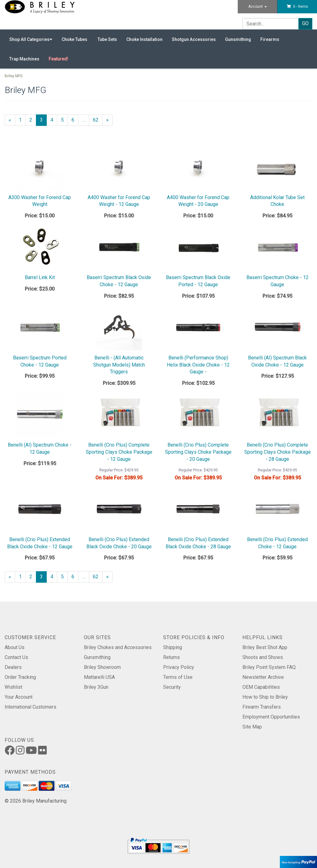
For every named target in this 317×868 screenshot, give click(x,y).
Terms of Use (178, 677)
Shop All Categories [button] (31, 39)
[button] (297, 7)
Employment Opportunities (271, 717)
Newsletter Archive (263, 677)
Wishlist (13, 687)
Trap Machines (24, 59)
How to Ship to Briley (265, 697)
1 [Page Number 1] (22, 120)
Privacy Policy (179, 667)
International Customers (30, 707)
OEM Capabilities (261, 687)
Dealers (13, 667)
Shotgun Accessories (194, 39)
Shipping (173, 647)
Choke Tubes (75, 39)
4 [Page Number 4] (54, 120)
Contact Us (16, 657)
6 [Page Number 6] (75, 120)
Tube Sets (107, 39)
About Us (15, 647)
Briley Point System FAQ (269, 667)
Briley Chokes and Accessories (118, 647)
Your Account (19, 697)
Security (172, 687)
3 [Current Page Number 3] (43, 121)
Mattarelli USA (99, 677)
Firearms (270, 39)
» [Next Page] (109, 121)
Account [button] (258, 7)
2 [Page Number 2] (33, 120)
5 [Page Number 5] (64, 120)
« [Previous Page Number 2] (12, 121)
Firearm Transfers (262, 707)
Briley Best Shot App (265, 647)
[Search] (270, 24)
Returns (172, 657)
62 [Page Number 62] (98, 120)
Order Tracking (20, 677)
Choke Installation (144, 39)
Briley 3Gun (96, 687)
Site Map (252, 727)
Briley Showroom (102, 667)
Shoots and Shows (263, 657)
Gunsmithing (238, 39)
